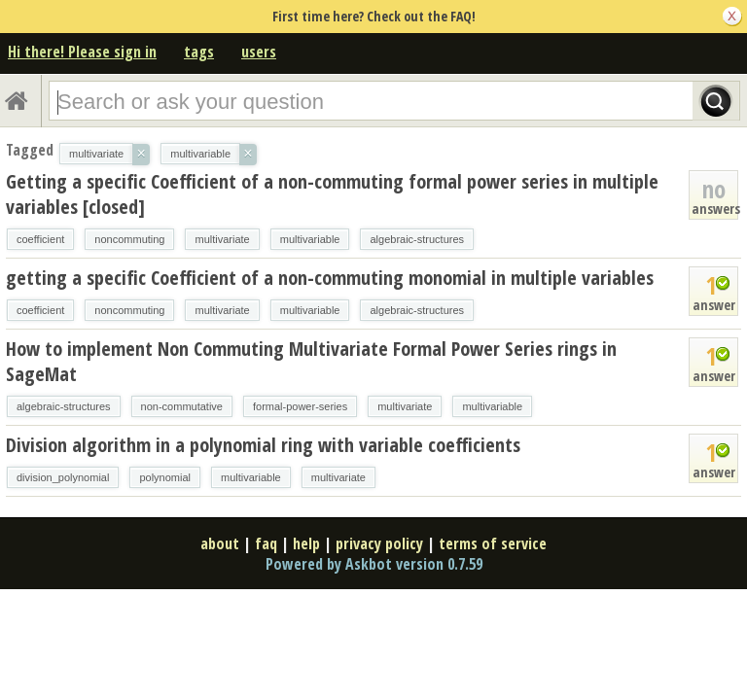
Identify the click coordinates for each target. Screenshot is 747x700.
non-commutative (182, 406)
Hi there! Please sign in (82, 52)
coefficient (40, 239)
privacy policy (379, 543)
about (220, 543)
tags (199, 52)
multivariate (222, 239)
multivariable (310, 239)
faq (266, 543)
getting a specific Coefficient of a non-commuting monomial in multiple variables (330, 278)
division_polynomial (63, 477)
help (306, 543)
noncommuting (129, 239)
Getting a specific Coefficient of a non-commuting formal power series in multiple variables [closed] (332, 194)
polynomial (165, 477)
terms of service (493, 543)
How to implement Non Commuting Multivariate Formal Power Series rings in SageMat (311, 361)
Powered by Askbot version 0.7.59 (374, 564)
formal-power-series (300, 406)
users (259, 52)
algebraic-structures (417, 239)
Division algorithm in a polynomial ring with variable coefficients (263, 445)
